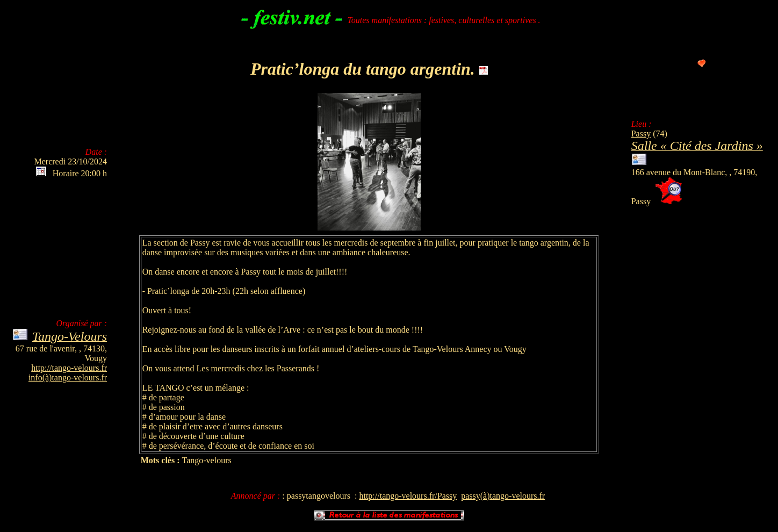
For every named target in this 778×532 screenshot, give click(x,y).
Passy (641, 134)
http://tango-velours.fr (69, 368)
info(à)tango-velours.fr (68, 378)
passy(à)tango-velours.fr (503, 496)
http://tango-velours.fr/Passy (408, 496)
